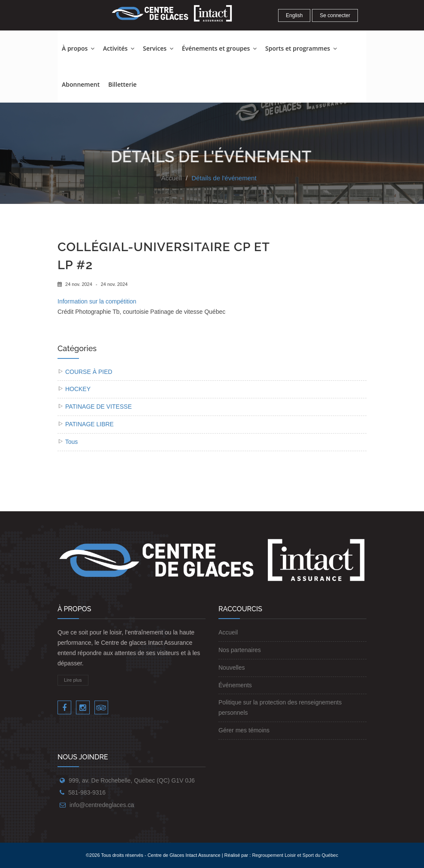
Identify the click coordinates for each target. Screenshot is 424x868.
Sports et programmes (301, 48)
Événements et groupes (219, 48)
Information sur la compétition (97, 301)
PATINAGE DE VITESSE (98, 407)
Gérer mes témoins (244, 730)
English (294, 15)
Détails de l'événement (224, 178)
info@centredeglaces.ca (102, 805)
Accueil (171, 178)
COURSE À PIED (89, 372)
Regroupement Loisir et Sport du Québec (295, 855)
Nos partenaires (240, 650)
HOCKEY (78, 389)
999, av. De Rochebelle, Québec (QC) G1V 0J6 (132, 780)
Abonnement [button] (81, 84)
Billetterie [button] (122, 84)
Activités (119, 48)
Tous (72, 442)
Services (158, 48)
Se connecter (335, 15)
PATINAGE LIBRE (89, 424)
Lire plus (73, 680)
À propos (78, 48)
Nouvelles (232, 668)
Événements (235, 685)
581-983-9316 (87, 792)
